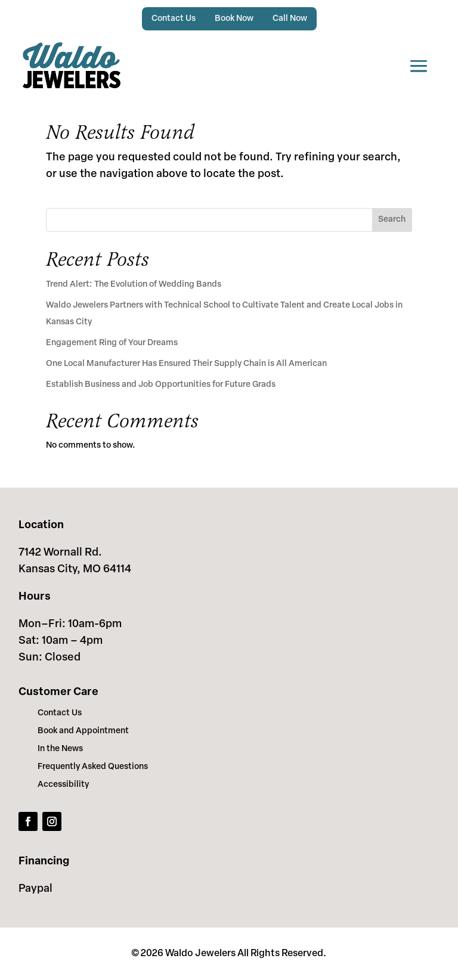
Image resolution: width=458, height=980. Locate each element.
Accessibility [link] (63, 785)
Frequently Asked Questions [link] (93, 767)
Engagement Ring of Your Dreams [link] (112, 343)
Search (392, 220)
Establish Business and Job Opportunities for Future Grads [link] (161, 385)
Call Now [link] (290, 19)
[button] (419, 65)
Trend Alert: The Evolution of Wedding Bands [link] (134, 285)
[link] (72, 65)
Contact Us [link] (174, 19)
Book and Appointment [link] (83, 731)
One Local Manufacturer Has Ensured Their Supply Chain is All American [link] (186, 364)
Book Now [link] (234, 19)
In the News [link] (60, 749)
